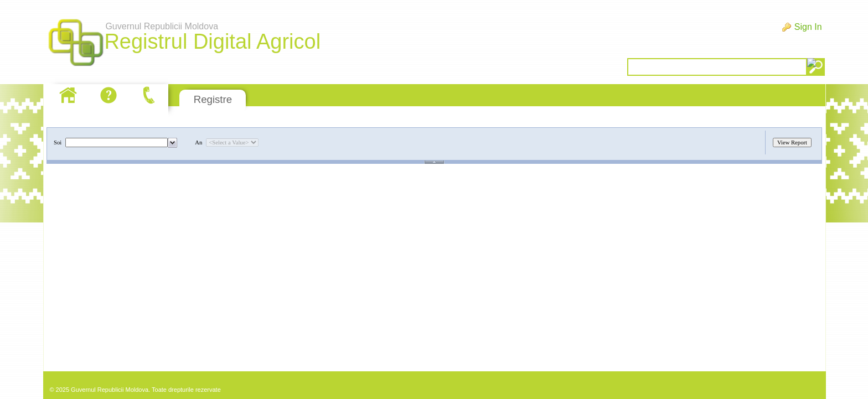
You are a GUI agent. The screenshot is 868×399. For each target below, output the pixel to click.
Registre (213, 99)
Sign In (808, 27)
